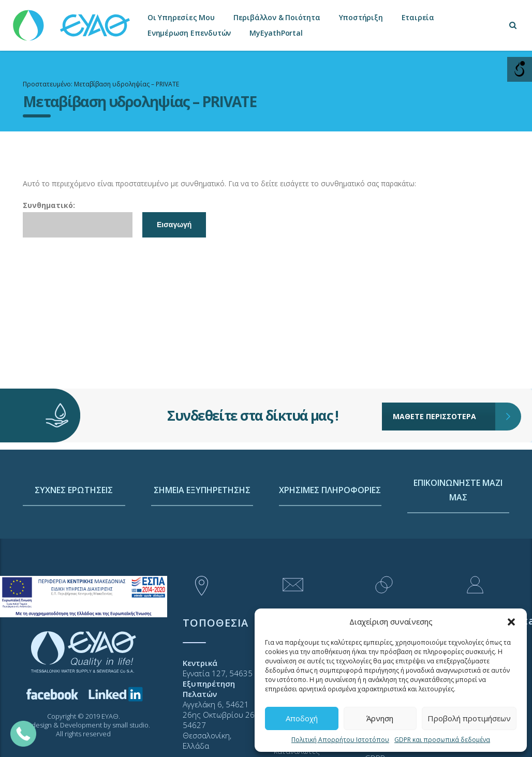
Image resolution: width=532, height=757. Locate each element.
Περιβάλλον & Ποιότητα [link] (277, 17)
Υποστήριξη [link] (361, 17)
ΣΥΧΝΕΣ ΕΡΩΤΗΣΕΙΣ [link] (74, 529)
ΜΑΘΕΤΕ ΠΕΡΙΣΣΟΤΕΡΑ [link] (444, 414)
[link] (72, 20)
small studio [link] (130, 725)
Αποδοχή (302, 718)
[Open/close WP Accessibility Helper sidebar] (520, 69)
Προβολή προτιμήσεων (469, 718)
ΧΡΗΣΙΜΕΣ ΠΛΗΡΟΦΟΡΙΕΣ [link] (330, 529)
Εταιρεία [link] (418, 17)
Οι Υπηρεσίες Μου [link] (181, 17)
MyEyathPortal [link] (276, 33)
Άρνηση (380, 718)
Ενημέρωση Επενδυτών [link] (189, 33)
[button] (511, 622)
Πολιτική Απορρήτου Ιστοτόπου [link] (340, 740)
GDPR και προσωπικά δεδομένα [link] (442, 740)
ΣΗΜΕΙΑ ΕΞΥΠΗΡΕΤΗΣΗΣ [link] (202, 529)
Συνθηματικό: (78, 219)
